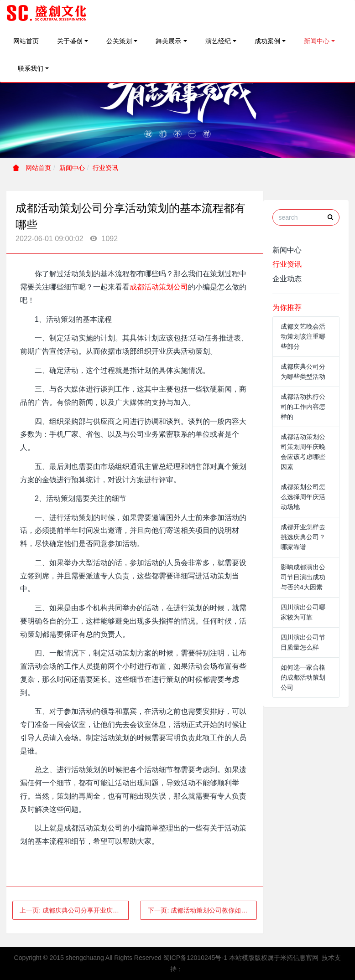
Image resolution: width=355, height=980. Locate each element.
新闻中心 (317, 41)
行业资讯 (105, 168)
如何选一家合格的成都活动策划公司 (303, 677)
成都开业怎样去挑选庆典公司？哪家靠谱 (303, 537)
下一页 (202, 910)
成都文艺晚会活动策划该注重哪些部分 (303, 336)
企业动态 (287, 279)
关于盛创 (70, 41)
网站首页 (26, 41)
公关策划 (119, 41)
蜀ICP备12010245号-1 (195, 958)
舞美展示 (168, 41)
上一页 (74, 910)
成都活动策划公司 (159, 287)
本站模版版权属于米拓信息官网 (274, 958)
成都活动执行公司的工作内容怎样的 (303, 407)
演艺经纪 (218, 41)
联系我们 (31, 68)
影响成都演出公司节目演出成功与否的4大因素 (303, 577)
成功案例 (267, 41)
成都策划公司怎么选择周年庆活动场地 (303, 497)
